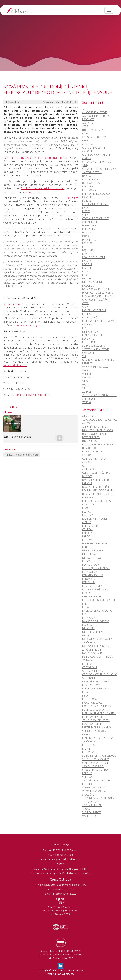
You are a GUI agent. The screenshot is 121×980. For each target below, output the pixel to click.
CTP (84, 466)
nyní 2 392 (35, 192)
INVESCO (87, 243)
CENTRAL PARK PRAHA (94, 459)
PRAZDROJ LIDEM (91, 724)
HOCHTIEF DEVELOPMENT (96, 543)
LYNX (85, 275)
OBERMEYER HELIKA (93, 671)
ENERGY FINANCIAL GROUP (97, 194)
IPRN (85, 247)
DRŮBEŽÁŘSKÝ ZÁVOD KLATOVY (99, 490)
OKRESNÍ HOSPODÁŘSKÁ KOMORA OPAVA (96, 683)
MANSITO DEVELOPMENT (96, 621)
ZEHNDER (88, 392)
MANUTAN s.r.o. (91, 625)
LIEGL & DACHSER (92, 597)
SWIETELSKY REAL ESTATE (96, 349)
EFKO (85, 508)
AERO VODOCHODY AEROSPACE (100, 420)
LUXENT (86, 271)
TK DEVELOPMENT (92, 805)
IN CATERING (89, 240)
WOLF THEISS (89, 816)
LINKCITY (87, 261)
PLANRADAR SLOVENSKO (96, 710)
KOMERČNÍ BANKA (92, 586)
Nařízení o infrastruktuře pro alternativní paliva (35, 158)
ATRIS (85, 126)
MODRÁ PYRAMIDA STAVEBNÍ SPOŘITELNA (98, 641)
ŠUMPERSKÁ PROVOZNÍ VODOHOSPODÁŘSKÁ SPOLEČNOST (95, 791)
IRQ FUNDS (88, 250)
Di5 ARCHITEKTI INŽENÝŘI (96, 487)
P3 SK (85, 696)
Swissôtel (88, 353)
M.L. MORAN (89, 618)
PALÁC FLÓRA (89, 699)
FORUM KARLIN (90, 526)
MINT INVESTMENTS (93, 282)
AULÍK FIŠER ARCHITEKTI (95, 427)
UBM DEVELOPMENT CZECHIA (98, 360)
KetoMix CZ (89, 579)
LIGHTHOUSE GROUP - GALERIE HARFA (99, 602)
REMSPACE (88, 339)
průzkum (73, 198)
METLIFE (87, 279)
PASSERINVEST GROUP (94, 310)
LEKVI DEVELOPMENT (94, 257)
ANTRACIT (87, 423)
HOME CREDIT (90, 225)
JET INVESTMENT (91, 561)
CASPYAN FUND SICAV (94, 137)
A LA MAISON (89, 416)
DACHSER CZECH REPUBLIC (97, 480)
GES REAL (87, 529)
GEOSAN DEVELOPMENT (95, 218)
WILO (85, 381)
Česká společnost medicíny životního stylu (99, 171)
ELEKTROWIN (89, 190)
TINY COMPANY (90, 802)
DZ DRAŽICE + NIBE (93, 183)
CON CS (87, 462)
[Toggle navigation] (109, 10)
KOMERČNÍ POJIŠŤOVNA (95, 589)
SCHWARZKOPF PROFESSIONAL (99, 756)
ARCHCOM (88, 123)
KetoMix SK (89, 582)
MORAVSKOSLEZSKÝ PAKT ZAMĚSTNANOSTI (96, 648)
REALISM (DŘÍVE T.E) (93, 335)
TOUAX (86, 809)
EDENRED (87, 497)
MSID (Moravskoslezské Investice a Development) (97, 291)
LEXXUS (86, 593)
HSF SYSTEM (89, 229)
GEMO (86, 215)
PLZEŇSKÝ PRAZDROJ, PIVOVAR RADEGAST (99, 323)
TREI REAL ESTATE (92, 812)
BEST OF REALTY (91, 437)
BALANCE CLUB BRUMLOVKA (98, 430)
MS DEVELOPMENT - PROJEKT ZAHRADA (98, 658)
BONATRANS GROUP (93, 452)
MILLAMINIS (88, 628)
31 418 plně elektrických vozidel (43, 188)
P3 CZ (85, 692)
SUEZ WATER (89, 777)
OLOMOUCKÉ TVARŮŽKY (95, 300)
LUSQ (85, 614)
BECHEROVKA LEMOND (95, 434)
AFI (84, 109)
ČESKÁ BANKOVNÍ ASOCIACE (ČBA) (97, 164)
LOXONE (87, 268)
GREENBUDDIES (91, 222)
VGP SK (86, 378)
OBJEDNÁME (89, 678)
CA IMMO (87, 133)
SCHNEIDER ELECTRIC (94, 346)
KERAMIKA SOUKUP (93, 575)
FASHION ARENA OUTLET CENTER (96, 520)
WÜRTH (86, 385)
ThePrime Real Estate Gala (98, 798)
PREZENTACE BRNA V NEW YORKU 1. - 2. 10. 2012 (96, 729)
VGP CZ (86, 370)
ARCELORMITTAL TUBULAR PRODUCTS (96, 118)
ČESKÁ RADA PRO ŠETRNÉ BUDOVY (96, 475)
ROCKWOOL (89, 752)
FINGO (86, 208)
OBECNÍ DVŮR (90, 667)
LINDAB (86, 607)
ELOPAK (86, 512)
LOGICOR (87, 264)
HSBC (85, 547)
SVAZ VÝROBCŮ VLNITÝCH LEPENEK (96, 782)
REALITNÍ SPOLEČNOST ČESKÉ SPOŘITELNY (98, 740)
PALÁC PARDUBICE (92, 703)
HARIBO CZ (88, 533)
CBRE (85, 141)
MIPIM (85, 635)
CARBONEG (88, 455)
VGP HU (86, 374)
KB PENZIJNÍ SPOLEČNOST (96, 568)
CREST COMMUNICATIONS (96, 155)
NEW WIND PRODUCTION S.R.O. (99, 296)
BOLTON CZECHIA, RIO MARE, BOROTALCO (98, 446)
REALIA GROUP (90, 332)
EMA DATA (88, 515)
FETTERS (87, 201)
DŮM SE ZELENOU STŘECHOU (99, 494)
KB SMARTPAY (90, 572)
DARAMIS (87, 483)
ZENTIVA (87, 402)
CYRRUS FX (88, 469)
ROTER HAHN (89, 342)
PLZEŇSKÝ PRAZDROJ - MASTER (99, 713)
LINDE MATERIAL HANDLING (97, 611)
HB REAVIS (88, 540)
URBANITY (87, 363)
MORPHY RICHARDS (93, 653)
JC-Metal (87, 254)
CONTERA (87, 144)
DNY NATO (88, 176)
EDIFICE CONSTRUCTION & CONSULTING (97, 503)
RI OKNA (87, 749)
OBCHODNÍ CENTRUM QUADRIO (100, 674)
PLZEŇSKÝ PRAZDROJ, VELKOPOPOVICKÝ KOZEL (96, 719)
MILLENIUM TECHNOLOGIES (97, 632)
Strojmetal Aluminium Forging (96, 772)
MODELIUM (88, 286)
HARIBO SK (88, 536)
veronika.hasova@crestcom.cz (31, 395)
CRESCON (88, 151)
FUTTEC (86, 211)
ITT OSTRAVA (89, 554)
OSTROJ (86, 303)
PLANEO (87, 314)
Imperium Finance (93, 551)
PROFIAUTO (88, 734)
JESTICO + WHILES (92, 558)
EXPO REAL (88, 197)
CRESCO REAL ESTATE (94, 148)
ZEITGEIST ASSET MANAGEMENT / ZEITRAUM (99, 397)
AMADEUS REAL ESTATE (95, 112)
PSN (84, 328)
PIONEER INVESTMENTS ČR (97, 706)
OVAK (85, 307)
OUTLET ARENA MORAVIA (96, 689)
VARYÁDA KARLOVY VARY (95, 367)
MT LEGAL (88, 664)
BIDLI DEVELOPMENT (93, 130)
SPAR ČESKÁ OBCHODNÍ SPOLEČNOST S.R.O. (95, 765)
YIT (84, 388)
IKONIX (86, 236)
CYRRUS (86, 158)
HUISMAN (87, 233)
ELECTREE (88, 187)
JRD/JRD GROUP (91, 565)
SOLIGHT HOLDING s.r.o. (96, 759)
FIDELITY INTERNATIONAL (95, 204)
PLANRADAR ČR (90, 317)
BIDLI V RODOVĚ (91, 441)
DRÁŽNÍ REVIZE (90, 179)
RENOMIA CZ (89, 745)
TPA (84, 356)
